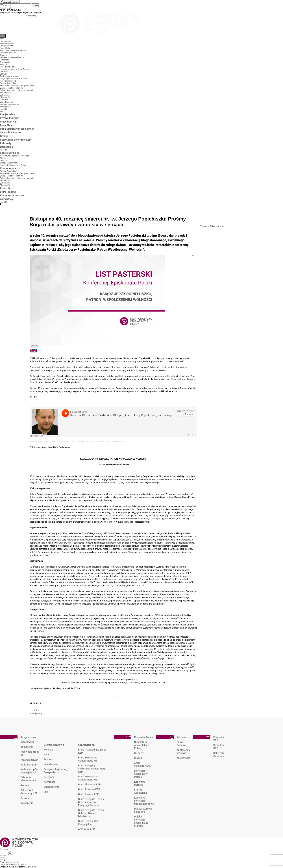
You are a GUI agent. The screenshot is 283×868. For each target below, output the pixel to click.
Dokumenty (27, 747)
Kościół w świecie (140, 783)
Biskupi (138, 758)
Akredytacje (183, 758)
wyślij (39, 714)
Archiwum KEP (86, 829)
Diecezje (139, 753)
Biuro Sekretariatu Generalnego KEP (89, 778)
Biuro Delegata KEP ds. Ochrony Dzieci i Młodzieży (91, 813)
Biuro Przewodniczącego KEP (92, 751)
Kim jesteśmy (28, 737)
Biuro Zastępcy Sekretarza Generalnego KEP (92, 769)
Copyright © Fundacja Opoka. (13, 864)
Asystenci (49, 782)
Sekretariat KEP (87, 745)
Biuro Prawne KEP (88, 794)
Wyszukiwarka (11, 2)
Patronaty (26, 798)
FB (31, 710)
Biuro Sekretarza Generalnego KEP (88, 759)
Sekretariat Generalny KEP (29, 792)
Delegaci (49, 777)
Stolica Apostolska (141, 791)
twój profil (7, 8)
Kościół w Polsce (144, 737)
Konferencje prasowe (184, 752)
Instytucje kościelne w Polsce (141, 774)
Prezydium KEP (29, 760)
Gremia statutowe (54, 745)
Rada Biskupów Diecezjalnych (29, 771)
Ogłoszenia (27, 803)
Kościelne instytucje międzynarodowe (144, 801)
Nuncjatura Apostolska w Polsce (142, 745)
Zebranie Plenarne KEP (28, 779)
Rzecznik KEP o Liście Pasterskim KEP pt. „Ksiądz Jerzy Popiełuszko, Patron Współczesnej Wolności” (85, 441)
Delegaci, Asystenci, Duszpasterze (55, 771)
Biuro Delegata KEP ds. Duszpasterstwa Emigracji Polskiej (91, 802)
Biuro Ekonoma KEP (89, 784)
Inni (46, 792)
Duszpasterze (52, 787)
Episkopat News (36, 441)
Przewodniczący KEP (30, 753)
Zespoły (48, 759)
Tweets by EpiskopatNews (212, 226)
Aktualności (27, 742)
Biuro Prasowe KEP (89, 789)
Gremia (25, 785)
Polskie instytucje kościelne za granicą (141, 821)
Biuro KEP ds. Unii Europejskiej (88, 823)
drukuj (33, 714)
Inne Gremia (51, 764)
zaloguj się (31, 15)
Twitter (36, 710)
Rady (47, 754)
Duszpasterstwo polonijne (143, 810)
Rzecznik (182, 737)
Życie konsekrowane (142, 764)
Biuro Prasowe (181, 744)
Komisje (48, 750)
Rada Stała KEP (29, 765)
